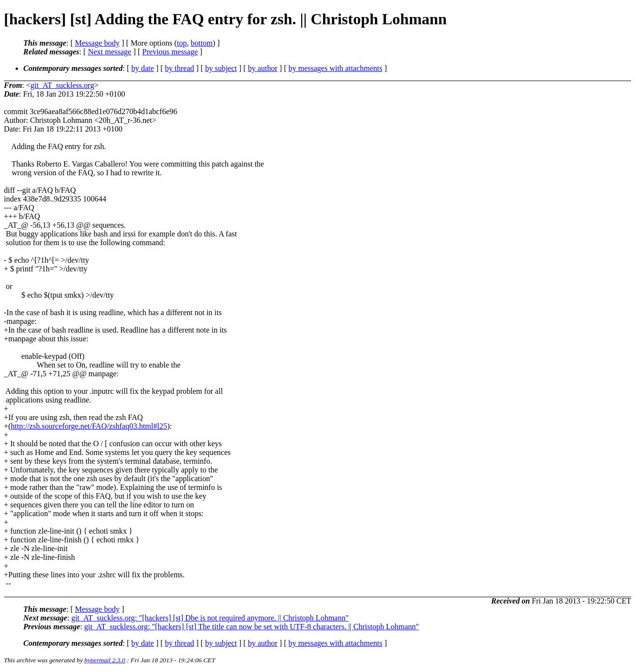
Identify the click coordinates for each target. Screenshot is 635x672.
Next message (110, 52)
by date (143, 68)
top (182, 43)
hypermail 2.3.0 (105, 660)
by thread (180, 68)
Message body (97, 43)
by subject (221, 68)
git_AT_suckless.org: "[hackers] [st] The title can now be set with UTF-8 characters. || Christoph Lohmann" (251, 627)
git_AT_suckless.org (62, 85)
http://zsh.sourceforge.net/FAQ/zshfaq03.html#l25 (89, 426)
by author (263, 68)
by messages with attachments (335, 68)
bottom (201, 43)
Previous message (170, 52)
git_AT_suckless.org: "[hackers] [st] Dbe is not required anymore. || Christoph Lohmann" (210, 618)
